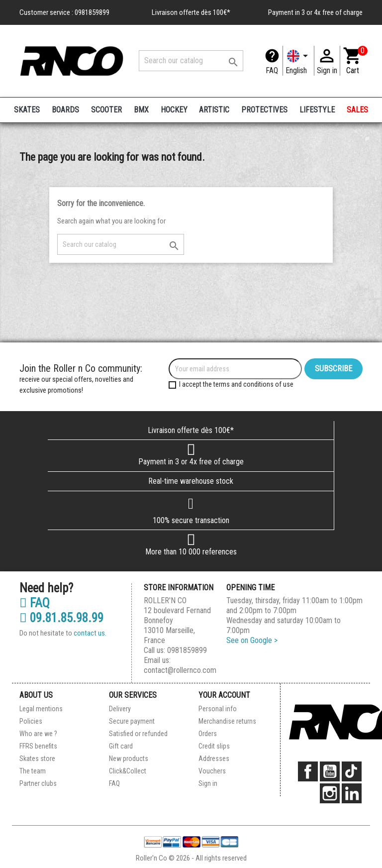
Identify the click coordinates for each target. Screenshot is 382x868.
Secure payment (132, 721)
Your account (224, 695)
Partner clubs (38, 783)
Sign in (208, 783)
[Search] (191, 61)
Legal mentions (41, 709)
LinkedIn (352, 793)
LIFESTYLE (317, 110)
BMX (141, 110)
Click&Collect (128, 771)
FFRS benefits (38, 746)
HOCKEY (174, 110)
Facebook (308, 771)
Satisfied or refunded (138, 734)
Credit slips (214, 746)
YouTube (330, 771)
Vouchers (212, 771)
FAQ (272, 70)
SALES (357, 110)
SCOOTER (106, 110)
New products (129, 759)
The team (33, 771)
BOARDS (65, 110)
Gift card (121, 746)
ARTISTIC (214, 110)
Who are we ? (38, 734)
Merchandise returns (227, 721)
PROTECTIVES (264, 110)
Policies (31, 721)
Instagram (330, 793)
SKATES (27, 110)
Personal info (218, 709)
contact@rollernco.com (180, 670)
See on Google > (252, 640)
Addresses (214, 759)
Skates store (37, 759)
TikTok (352, 771)
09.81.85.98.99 (61, 618)
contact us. (90, 633)
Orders (208, 734)
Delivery (120, 709)
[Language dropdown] (298, 61)
